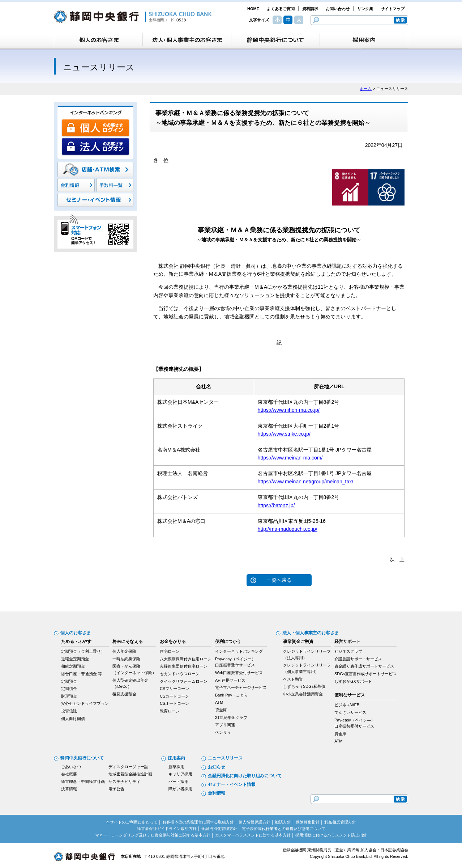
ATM (219, 702)
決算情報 (69, 789)
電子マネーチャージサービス (241, 687)
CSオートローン (174, 703)
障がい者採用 (180, 789)
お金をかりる (173, 642)
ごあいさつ (71, 767)
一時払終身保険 (126, 659)
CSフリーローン (174, 689)
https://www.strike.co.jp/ (284, 434)
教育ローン (170, 711)
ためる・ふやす (76, 642)
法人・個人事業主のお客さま (311, 633)
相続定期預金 (73, 666)
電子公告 (116, 789)
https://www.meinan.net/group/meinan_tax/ (306, 482)
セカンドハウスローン (180, 674)
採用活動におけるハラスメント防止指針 (331, 835)
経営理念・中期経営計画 (83, 782)
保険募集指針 (308, 822)
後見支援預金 (124, 694)
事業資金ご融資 (298, 642)
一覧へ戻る (279, 580)
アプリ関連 (225, 725)
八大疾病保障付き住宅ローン (186, 659)
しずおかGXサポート (353, 681)
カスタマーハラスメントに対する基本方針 (253, 835)
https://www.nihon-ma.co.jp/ (289, 410)
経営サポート (347, 642)
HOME (253, 9)
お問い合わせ (338, 9)
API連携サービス (230, 680)
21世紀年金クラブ (231, 717)
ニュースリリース (225, 758)
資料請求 (310, 9)
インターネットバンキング (239, 651)
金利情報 (217, 793)
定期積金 (69, 689)
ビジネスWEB (347, 705)
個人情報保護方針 (254, 822)
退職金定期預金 (75, 659)
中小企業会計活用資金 (303, 694)
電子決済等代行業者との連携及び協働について (284, 829)
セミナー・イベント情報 (232, 784)
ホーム (366, 89)
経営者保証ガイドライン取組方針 (167, 829)
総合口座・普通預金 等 (82, 674)
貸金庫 (221, 710)
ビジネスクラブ (348, 651)
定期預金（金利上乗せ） (83, 651)
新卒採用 (176, 767)
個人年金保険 (124, 651)
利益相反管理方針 (340, 822)
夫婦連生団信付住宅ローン (184, 666)
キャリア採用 (180, 774)
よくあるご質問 (281, 9)
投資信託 (69, 711)
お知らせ (217, 767)
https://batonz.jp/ (276, 505)
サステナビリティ (124, 782)
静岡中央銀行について (82, 758)
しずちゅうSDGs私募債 (304, 686)
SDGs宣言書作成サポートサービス (365, 674)
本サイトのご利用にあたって (132, 822)
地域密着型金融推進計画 (130, 774)
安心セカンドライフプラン (85, 703)
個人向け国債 (73, 719)
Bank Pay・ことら (232, 695)
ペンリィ (223, 732)
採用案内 (176, 758)
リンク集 (365, 9)
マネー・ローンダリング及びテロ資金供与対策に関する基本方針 (153, 835)
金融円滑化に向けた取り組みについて (245, 776)
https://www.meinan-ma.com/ (290, 458)
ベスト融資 (293, 679)
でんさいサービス (350, 712)
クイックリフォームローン (184, 681)
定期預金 (69, 681)
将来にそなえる (128, 642)
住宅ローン (170, 651)
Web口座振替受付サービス (239, 673)
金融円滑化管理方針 (219, 829)
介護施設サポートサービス (358, 659)
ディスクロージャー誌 (128, 767)
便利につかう (228, 642)
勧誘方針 (283, 822)
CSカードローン (174, 696)
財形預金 (69, 696)
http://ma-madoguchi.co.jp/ (288, 529)
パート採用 (178, 782)
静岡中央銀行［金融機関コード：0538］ (133, 17)
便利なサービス (350, 695)
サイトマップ (393, 9)
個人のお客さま (76, 633)
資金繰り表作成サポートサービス (364, 666)
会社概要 (69, 774)
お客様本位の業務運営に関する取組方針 (198, 822)
